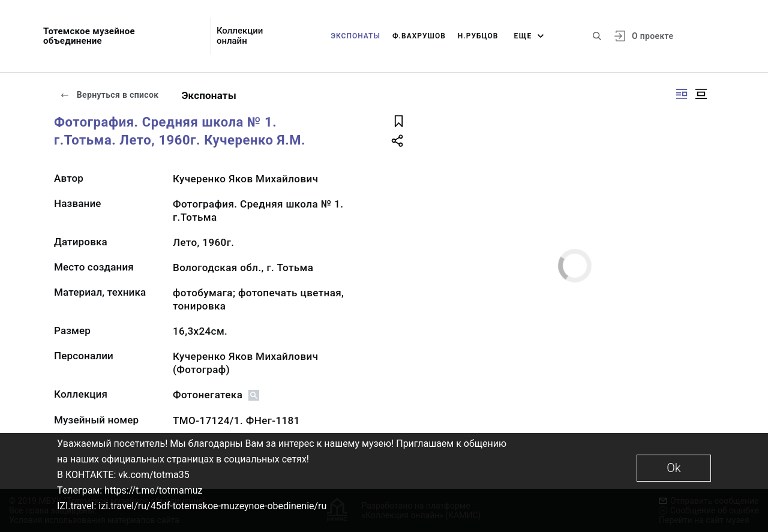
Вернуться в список (109, 95)
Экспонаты (355, 36)
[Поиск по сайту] (597, 36)
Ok (673, 468)
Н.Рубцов (478, 36)
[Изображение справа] (682, 94)
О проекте (652, 36)
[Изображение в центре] (701, 94)
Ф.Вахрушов (419, 36)
